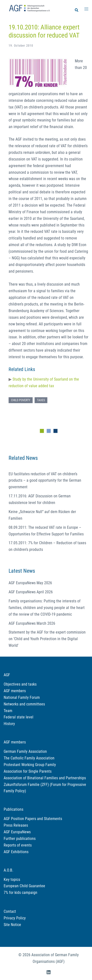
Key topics (12, 880)
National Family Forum (22, 697)
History (9, 724)
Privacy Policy (15, 918)
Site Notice (12, 925)
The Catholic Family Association (29, 758)
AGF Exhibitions (16, 852)
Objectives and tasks (20, 684)
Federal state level (19, 717)
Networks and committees (24, 704)
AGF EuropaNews (17, 832)
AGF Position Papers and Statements (33, 819)
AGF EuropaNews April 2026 (31, 592)
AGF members (15, 691)
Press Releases (16, 825)
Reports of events (18, 845)
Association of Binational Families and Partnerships (45, 778)
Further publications (20, 839)
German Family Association (25, 751)
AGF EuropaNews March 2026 (32, 623)
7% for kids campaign (20, 893)
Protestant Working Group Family (30, 765)
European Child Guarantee (24, 886)
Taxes (41, 400)
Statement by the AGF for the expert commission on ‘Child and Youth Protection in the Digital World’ (47, 639)
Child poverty (21, 400)
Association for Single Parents (28, 771)
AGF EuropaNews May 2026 (30, 583)
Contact (10, 911)
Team (8, 711)
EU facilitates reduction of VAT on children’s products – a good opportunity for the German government (45, 481)
